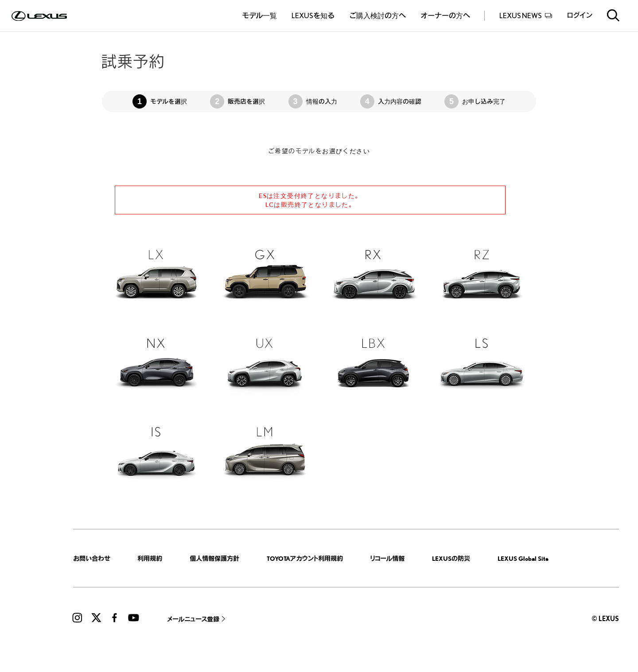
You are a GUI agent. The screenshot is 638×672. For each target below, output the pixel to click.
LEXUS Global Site (523, 558)
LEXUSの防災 (451, 558)
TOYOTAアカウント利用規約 (305, 558)
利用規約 (150, 558)
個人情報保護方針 (214, 558)
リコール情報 (387, 558)
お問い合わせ (92, 558)
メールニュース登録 (193, 619)
